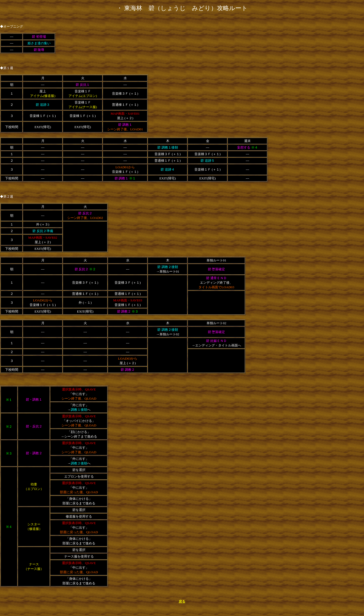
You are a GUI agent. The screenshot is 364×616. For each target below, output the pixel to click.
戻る (182, 601)
